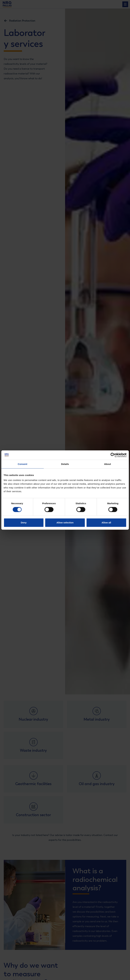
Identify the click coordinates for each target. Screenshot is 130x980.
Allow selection (65, 523)
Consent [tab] (23, 464)
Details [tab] (65, 464)
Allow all (106, 523)
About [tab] (108, 464)
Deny (24, 523)
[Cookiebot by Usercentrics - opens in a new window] (113, 455)
